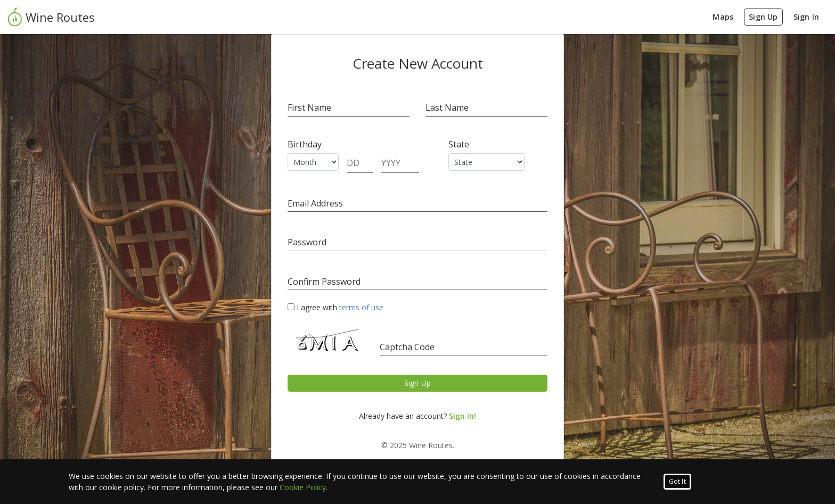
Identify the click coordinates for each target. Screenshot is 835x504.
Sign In (806, 17)
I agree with (335, 307)
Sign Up (763, 17)
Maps (723, 17)
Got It (677, 481)
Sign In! (462, 416)
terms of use (361, 307)
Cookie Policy (303, 487)
